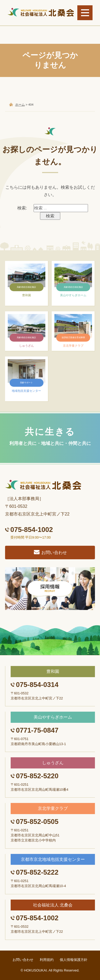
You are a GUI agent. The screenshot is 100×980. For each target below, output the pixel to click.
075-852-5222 (37, 872)
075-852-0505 (37, 822)
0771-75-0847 (37, 730)
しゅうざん (53, 763)
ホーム (20, 104)
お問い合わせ (50, 552)
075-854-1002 (32, 530)
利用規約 (47, 960)
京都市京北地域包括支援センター (53, 859)
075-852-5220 (37, 776)
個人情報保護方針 (74, 960)
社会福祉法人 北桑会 (53, 905)
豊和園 (53, 671)
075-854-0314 (37, 685)
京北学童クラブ (53, 808)
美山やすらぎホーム (53, 717)
